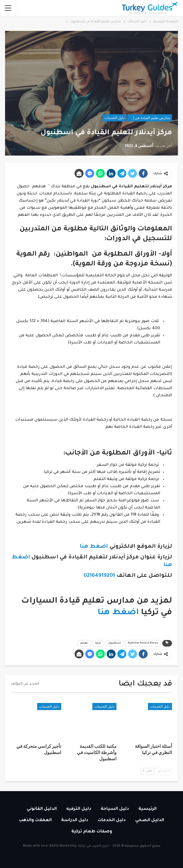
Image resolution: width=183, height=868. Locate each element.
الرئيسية (147, 809)
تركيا (98, 643)
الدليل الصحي (150, 821)
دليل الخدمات (115, 118)
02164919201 (100, 576)
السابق (164, 771)
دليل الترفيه (79, 809)
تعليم (84, 643)
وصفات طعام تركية (92, 832)
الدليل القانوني (42, 809)
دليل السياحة (115, 809)
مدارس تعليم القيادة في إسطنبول (149, 118)
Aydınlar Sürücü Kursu (143, 643)
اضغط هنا (94, 547)
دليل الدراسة (75, 821)
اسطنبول (114, 643)
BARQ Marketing (63, 846)
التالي (147, 771)
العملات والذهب (35, 821)
